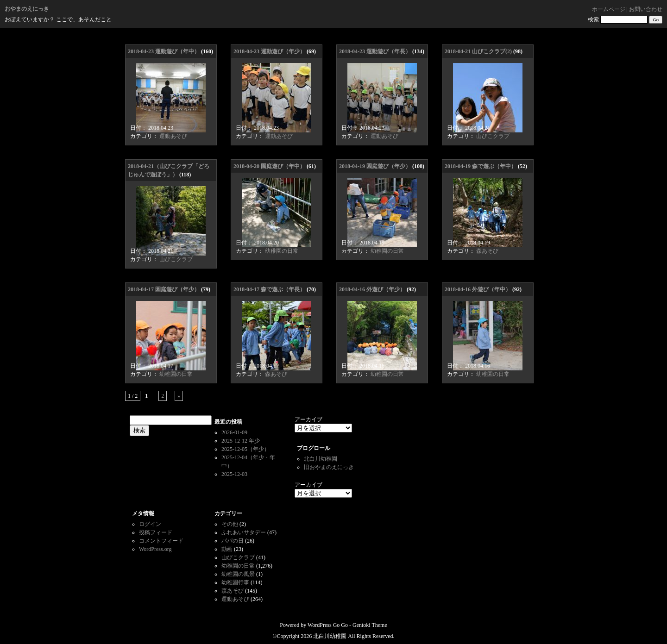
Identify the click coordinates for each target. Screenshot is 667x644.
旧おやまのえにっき (329, 467)
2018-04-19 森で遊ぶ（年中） (481, 166)
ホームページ (609, 9)
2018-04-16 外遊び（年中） (478, 289)
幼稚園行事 (235, 582)
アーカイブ (308, 419)
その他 (230, 524)
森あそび (487, 251)
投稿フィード (156, 532)
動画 (227, 549)
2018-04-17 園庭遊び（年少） (164, 289)
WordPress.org (155, 549)
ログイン (150, 524)
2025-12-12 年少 (241, 441)
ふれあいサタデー (244, 532)
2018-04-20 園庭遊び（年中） (269, 166)
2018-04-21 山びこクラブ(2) (478, 51)
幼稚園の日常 (282, 251)
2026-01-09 (234, 432)
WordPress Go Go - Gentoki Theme (347, 625)
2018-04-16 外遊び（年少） (372, 289)
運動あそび (173, 136)
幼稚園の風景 (238, 574)
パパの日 (233, 541)
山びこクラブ (493, 136)
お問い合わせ (646, 9)
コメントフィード (161, 541)
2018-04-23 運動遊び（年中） (164, 51)
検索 (593, 19)
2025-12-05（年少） (245, 449)
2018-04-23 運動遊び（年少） (269, 51)
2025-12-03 (234, 474)
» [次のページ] (179, 396)
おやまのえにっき (27, 9)
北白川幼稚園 (321, 459)
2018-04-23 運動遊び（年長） (375, 51)
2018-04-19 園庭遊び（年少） (375, 166)
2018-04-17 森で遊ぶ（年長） (269, 289)
